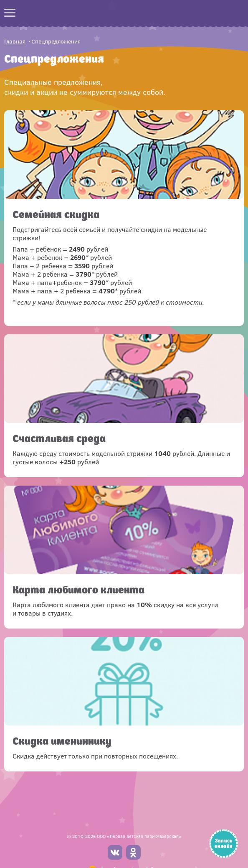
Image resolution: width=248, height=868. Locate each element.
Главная (15, 42)
